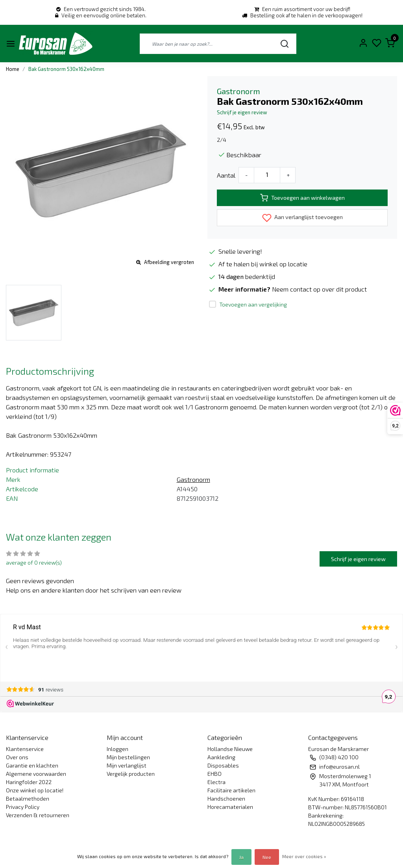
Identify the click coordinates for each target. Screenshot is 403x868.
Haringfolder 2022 (29, 782)
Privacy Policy (23, 807)
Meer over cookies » (304, 856)
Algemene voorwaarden (36, 774)
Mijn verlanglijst (127, 765)
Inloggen (117, 749)
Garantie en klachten (32, 765)
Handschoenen (226, 798)
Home (13, 69)
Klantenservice (25, 749)
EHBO (214, 774)
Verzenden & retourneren (38, 815)
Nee (267, 857)
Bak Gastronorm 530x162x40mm (66, 69)
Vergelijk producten (131, 774)
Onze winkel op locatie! (35, 790)
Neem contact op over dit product (319, 289)
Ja (241, 857)
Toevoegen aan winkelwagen (302, 198)
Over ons (17, 757)
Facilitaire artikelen (231, 790)
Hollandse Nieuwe (230, 749)
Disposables (223, 765)
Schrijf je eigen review (242, 112)
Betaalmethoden (28, 798)
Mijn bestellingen (128, 757)
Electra (216, 782)
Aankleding (221, 757)
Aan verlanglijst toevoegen (302, 218)
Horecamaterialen (230, 807)
